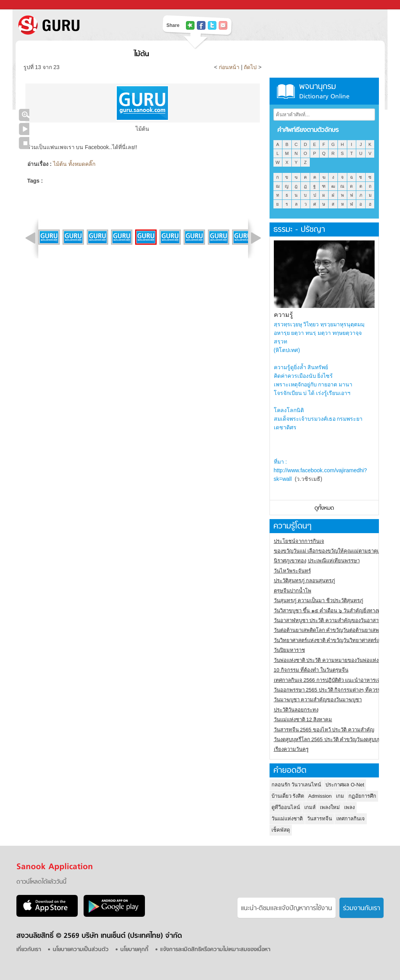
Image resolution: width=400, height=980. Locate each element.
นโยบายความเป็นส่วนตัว (81, 950)
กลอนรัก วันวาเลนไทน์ (296, 785)
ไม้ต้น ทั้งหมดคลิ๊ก (74, 164)
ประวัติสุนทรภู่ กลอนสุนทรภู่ (305, 581)
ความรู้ (283, 315)
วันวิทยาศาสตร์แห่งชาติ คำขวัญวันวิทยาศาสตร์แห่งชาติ (335, 640)
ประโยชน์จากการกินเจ (299, 541)
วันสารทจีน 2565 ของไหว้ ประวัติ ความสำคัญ (324, 730)
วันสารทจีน (320, 819)
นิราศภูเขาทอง (290, 561)
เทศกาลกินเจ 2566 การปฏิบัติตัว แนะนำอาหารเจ (327, 680)
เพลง (349, 807)
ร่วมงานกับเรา (362, 909)
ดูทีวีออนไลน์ (286, 807)
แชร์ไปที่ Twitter (212, 25)
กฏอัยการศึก (362, 796)
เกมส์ (310, 807)
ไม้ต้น (142, 54)
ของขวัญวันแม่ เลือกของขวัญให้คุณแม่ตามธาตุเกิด (329, 551)
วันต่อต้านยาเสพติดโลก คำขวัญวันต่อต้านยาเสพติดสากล (336, 630)
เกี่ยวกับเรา (29, 950)
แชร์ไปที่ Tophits (190, 25)
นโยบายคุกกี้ (134, 950)
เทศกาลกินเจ (351, 819)
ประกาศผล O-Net (345, 785)
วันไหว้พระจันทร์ (292, 571)
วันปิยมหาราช (289, 650)
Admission (320, 796)
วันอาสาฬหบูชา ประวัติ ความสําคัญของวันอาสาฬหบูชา (334, 620)
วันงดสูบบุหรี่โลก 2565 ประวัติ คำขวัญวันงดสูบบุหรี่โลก (334, 739)
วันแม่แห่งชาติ (287, 819)
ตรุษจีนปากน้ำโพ (293, 591)
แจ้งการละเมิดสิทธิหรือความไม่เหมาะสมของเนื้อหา (215, 950)
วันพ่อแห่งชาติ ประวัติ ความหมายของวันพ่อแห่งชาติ (331, 660)
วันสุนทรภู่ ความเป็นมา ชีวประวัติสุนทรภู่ (319, 600)
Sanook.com (23, 5)
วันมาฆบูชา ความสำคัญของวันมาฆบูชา (318, 700)
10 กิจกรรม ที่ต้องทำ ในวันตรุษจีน (311, 670)
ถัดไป (250, 67)
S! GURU (81, 25)
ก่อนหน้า (230, 67)
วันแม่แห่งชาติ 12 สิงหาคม (303, 719)
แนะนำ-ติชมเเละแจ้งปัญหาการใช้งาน (287, 909)
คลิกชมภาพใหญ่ (24, 115)
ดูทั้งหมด (324, 508)
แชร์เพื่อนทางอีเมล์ (223, 25)
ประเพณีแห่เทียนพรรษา (334, 561)
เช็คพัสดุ (281, 830)
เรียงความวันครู (291, 749)
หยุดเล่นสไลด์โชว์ (24, 143)
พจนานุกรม (324, 91)
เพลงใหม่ (330, 807)
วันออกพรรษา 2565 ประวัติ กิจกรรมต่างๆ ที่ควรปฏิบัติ (332, 690)
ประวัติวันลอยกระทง (296, 710)
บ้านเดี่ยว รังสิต (288, 796)
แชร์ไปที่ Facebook (201, 25)
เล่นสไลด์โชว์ (24, 129)
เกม (340, 796)
